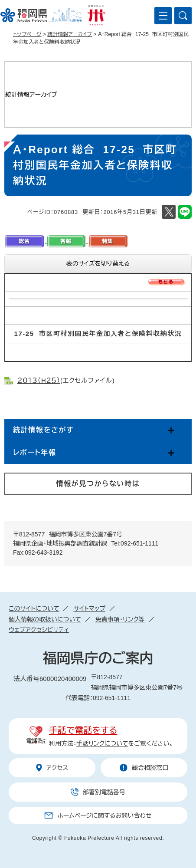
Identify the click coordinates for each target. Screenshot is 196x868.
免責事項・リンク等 (120, 619)
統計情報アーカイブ (70, 34)
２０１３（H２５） (39, 380)
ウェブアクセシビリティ (39, 630)
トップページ (27, 34)
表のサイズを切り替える (98, 263)
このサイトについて (34, 608)
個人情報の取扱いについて (45, 619)
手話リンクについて (102, 743)
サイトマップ (89, 608)
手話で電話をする (83, 730)
